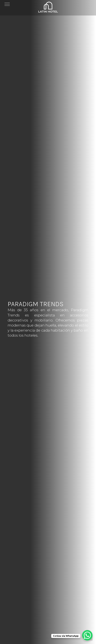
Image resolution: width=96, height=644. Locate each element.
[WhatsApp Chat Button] (87, 635)
